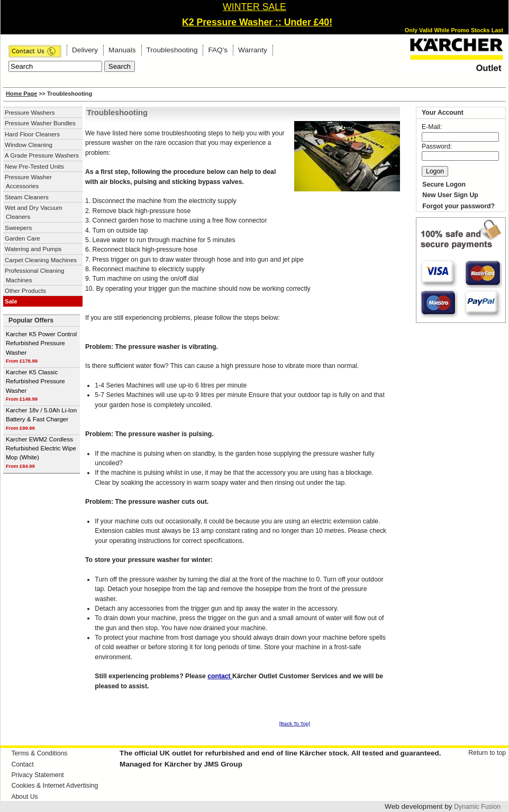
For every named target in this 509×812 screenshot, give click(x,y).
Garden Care (22, 238)
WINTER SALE (254, 7)
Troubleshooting (172, 50)
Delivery (85, 50)
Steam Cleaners (27, 197)
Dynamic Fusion (477, 807)
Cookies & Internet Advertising (54, 786)
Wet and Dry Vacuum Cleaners (34, 212)
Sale (11, 301)
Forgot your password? (458, 206)
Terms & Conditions (39, 753)
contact (220, 676)
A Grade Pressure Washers (42, 155)
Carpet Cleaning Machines (41, 260)
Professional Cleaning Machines (34, 275)
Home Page (21, 94)
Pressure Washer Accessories (28, 182)
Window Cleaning (29, 145)
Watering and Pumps (33, 249)
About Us (24, 797)
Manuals (122, 50)
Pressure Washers (30, 113)
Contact (22, 764)
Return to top (487, 753)
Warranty (253, 50)
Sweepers (18, 228)
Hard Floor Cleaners (32, 134)
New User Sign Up (450, 195)
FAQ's (218, 50)
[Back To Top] (295, 723)
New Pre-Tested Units (34, 167)
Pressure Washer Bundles (40, 123)
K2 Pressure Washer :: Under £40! (257, 22)
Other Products (25, 291)
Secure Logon (444, 184)
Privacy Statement (37, 775)
